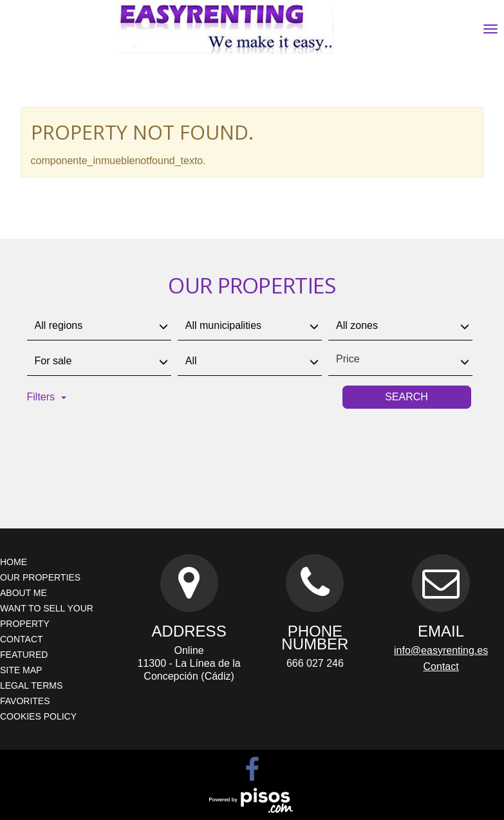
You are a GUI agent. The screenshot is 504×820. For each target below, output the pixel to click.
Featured (24, 655)
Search (406, 397)
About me (23, 593)
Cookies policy (38, 716)
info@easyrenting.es (441, 650)
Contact (22, 639)
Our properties (40, 577)
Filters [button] (47, 397)
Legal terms (31, 685)
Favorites (25, 701)
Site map (21, 670)
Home (14, 562)
